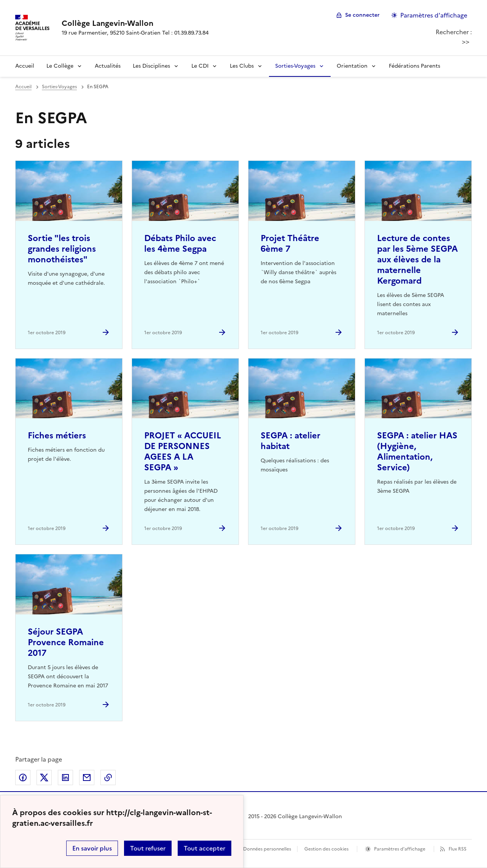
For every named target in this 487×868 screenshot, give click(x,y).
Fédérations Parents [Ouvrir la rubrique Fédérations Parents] (415, 66)
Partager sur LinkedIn (65, 778)
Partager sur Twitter (44, 778)
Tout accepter (205, 848)
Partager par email (87, 778)
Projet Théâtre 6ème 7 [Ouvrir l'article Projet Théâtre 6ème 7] (290, 244)
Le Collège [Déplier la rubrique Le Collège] (60, 66)
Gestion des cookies (326, 849)
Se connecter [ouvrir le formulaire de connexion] (362, 15)
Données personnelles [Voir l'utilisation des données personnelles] (267, 849)
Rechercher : (454, 32)
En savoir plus (92, 848)
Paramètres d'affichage (400, 849)
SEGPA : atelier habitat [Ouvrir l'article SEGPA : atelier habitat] (290, 441)
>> (466, 41)
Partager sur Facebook (23, 778)
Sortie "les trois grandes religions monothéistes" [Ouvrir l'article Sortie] (62, 249)
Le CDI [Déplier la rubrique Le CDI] (200, 66)
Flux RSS (458, 849)
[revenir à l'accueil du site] (135, 23)
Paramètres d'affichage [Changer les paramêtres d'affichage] (434, 15)
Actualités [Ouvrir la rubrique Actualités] (108, 66)
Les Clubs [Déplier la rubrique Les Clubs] (242, 66)
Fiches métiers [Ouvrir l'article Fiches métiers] (57, 436)
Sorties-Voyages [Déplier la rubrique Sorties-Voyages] (295, 66)
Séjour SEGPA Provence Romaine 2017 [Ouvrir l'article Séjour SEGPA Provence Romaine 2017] (66, 642)
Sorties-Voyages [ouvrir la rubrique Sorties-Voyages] (59, 87)
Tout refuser (148, 848)
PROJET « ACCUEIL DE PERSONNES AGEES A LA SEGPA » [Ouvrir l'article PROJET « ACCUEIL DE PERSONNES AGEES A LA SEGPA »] (183, 451)
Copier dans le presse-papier (108, 778)
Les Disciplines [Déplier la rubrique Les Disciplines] (151, 66)
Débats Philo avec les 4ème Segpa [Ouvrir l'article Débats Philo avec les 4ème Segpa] (180, 244)
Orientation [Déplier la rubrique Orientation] (352, 66)
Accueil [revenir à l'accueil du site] (25, 66)
